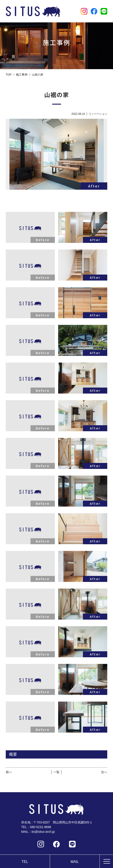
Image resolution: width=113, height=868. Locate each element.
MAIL (75, 862)
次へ (104, 772)
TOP (9, 75)
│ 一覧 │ (56, 772)
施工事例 (22, 75)
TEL (25, 862)
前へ (9, 772)
